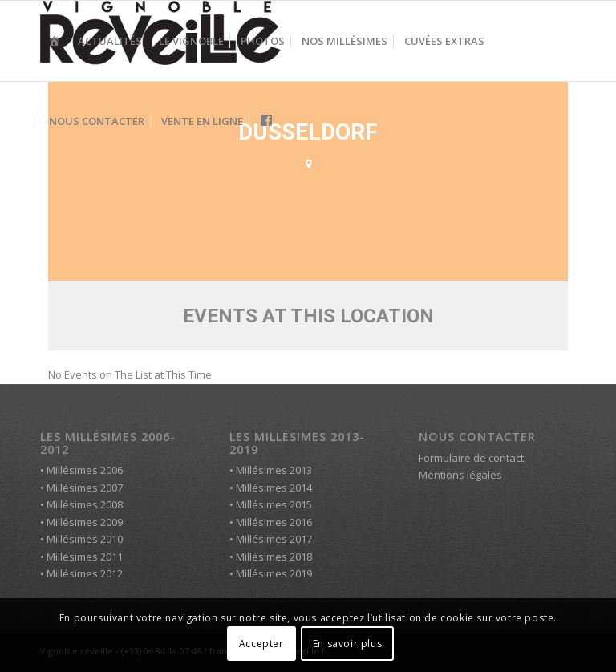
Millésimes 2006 (85, 470)
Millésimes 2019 (274, 573)
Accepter (261, 644)
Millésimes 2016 (274, 522)
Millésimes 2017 (274, 539)
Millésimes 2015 (274, 504)
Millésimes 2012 (85, 573)
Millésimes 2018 (274, 557)
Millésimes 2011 (85, 557)
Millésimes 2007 (85, 488)
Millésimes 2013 (274, 470)
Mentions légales (460, 475)
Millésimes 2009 (85, 522)
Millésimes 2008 (85, 504)
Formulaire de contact (471, 458)
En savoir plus (347, 644)
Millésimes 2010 (85, 539)
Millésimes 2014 (274, 488)
